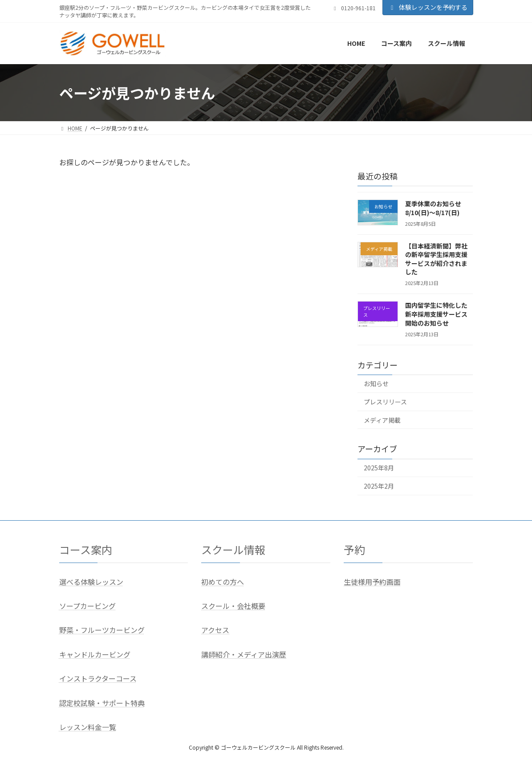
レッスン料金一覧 (88, 727)
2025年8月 (379, 468)
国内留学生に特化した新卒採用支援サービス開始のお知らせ (436, 314)
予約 (354, 549)
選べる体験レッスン (91, 582)
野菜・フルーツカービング (102, 630)
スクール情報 (233, 549)
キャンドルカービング (95, 654)
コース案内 (86, 549)
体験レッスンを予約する (428, 7)
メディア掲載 (382, 420)
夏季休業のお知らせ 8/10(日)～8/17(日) (433, 208)
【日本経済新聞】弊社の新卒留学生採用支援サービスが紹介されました (436, 259)
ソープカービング (87, 606)
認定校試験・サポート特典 (102, 703)
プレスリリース (385, 402)
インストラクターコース (98, 678)
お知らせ (376, 384)
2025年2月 (379, 486)
